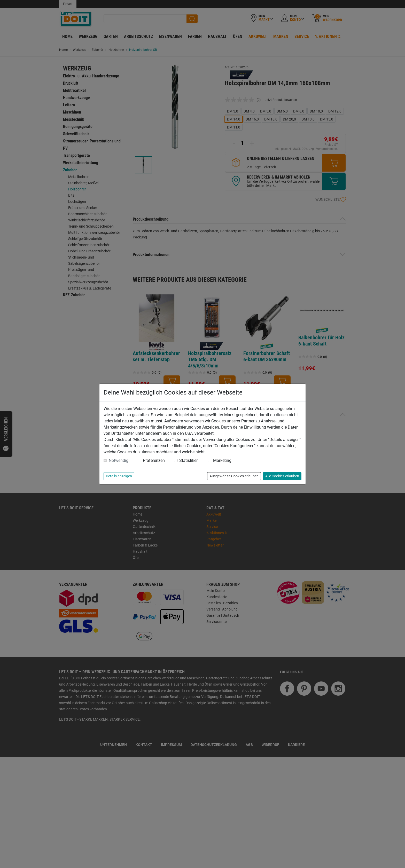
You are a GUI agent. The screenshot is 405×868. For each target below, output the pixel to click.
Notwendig (119, 460)
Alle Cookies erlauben (282, 476)
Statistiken (189, 460)
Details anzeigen (119, 476)
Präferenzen (154, 460)
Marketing (222, 460)
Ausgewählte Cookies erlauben (234, 476)
